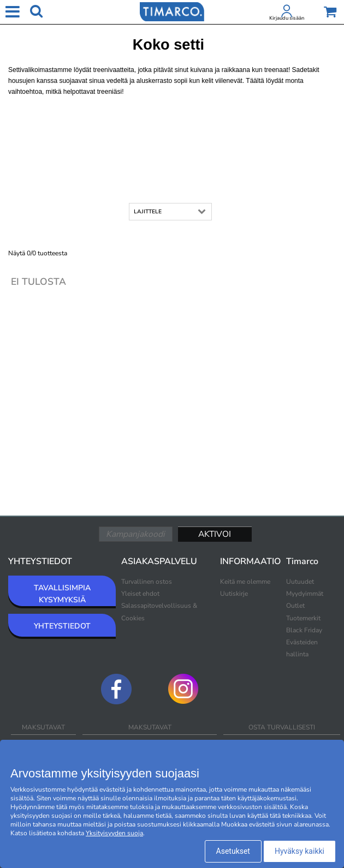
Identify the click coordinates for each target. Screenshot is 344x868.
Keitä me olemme (245, 582)
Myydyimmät (305, 594)
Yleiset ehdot (140, 594)
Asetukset (233, 851)
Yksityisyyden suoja (114, 833)
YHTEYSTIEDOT (62, 626)
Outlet (295, 606)
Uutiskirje (234, 594)
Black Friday (304, 630)
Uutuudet (300, 582)
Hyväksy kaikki (299, 851)
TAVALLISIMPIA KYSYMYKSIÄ (62, 594)
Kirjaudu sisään (287, 18)
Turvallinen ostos (147, 582)
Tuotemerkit (303, 618)
